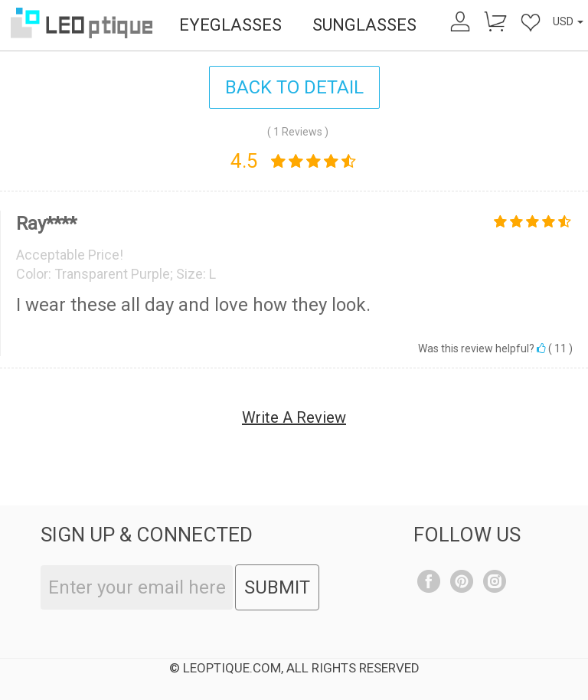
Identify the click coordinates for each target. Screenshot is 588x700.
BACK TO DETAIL (294, 87)
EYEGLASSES (230, 25)
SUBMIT (277, 587)
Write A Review (294, 417)
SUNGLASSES (364, 25)
